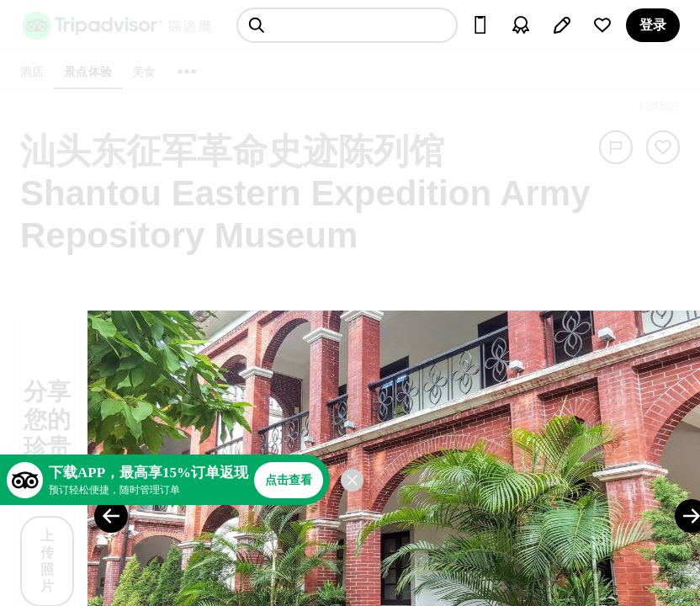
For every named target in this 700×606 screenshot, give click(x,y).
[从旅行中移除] (663, 147)
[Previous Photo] (111, 516)
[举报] (616, 147)
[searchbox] (347, 25)
